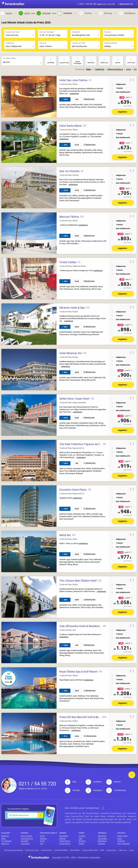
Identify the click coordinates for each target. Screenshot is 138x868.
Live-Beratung (116, 790)
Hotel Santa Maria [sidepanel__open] (70, 126)
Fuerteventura (27, 839)
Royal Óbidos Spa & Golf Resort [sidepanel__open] (78, 672)
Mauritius (102, 836)
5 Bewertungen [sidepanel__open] (89, 99)
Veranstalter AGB (90, 850)
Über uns (123, 850)
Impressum (112, 850)
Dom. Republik (123, 844)
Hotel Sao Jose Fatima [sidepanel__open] (73, 80)
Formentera (6, 841)
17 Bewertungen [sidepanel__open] (89, 463)
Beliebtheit (100, 69)
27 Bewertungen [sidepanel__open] (89, 509)
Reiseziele (47, 13)
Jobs (132, 850)
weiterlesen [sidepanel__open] (74, 94)
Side (80, 839)
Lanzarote (25, 844)
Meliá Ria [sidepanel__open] (65, 535)
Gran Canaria (26, 836)
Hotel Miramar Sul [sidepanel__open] (71, 353)
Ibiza (3, 839)
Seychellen (102, 839)
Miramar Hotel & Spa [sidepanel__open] (72, 308)
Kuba (120, 839)
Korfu (42, 841)
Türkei (82, 833)
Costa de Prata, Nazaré (69, 312)
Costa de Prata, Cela (68, 630)
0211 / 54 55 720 (96, 4)
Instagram (94, 790)
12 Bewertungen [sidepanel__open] (89, 145)
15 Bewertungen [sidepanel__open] (89, 690)
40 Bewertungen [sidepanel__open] (89, 327)
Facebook (94, 782)
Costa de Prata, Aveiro (68, 539)
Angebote (123, 112)
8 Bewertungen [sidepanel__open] (89, 418)
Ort (135, 69)
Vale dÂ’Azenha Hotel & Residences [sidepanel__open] (81, 626)
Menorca (5, 844)
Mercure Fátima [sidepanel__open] (69, 217)
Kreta (42, 836)
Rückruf (113, 782)
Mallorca (5, 836)
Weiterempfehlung (115, 69)
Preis (89, 69)
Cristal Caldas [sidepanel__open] (68, 262)
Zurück (9, 13)
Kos (42, 844)
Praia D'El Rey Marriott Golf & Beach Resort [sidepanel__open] (86, 717)
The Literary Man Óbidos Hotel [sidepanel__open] (78, 581)
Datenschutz (47, 850)
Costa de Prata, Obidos (69, 585)
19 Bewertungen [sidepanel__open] (89, 190)
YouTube (72, 790)
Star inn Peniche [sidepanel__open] (69, 171)
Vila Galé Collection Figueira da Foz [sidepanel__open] (81, 444)
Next (54, 97)
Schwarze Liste (32, 850)
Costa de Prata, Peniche (69, 175)
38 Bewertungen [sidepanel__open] (89, 554)
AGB (102, 850)
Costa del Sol (65, 844)
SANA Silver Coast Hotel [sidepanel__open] (74, 399)
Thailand (121, 841)
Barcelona (64, 836)
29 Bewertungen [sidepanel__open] (89, 372)
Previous (4, 97)
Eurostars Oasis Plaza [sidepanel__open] (73, 490)
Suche (27, 13)
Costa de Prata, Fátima (69, 84)
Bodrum (82, 841)
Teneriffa (24, 841)
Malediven (102, 841)
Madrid (62, 839)
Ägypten (102, 844)
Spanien (63, 833)
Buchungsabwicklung (14, 850)
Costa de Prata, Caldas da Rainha (73, 266)
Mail (70, 782)
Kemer (81, 844)
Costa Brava (65, 841)
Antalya (82, 836)
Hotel (128, 69)
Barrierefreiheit (61, 850)
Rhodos (43, 839)
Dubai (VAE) (122, 836)
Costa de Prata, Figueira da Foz (72, 448)
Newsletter (75, 850)
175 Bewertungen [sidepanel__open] (90, 736)
